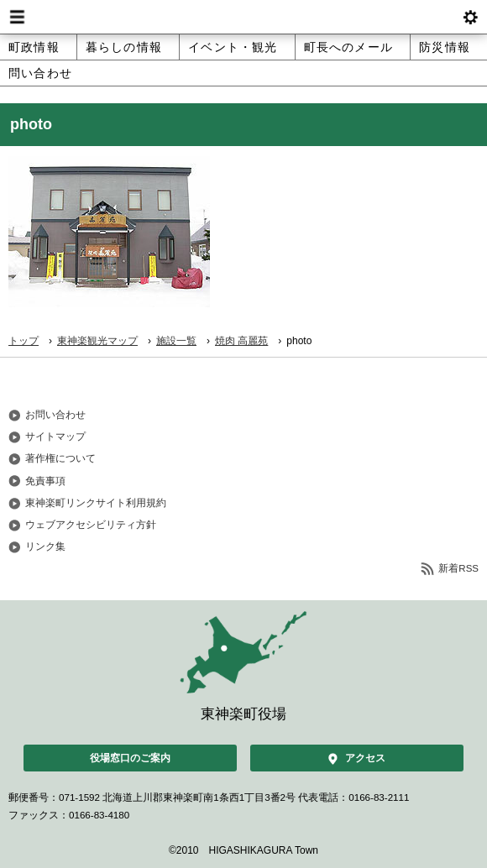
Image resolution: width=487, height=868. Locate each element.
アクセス (365, 758)
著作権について (60, 458)
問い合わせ (40, 73)
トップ (24, 341)
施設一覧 (176, 341)
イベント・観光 (233, 47)
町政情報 (34, 47)
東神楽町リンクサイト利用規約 (96, 503)
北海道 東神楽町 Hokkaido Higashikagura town (243, 17)
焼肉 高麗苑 (241, 341)
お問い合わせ (55, 415)
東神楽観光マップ (97, 341)
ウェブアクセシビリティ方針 (91, 525)
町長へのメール (348, 47)
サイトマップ (55, 437)
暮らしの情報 (124, 47)
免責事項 (45, 481)
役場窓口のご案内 (130, 758)
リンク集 (45, 546)
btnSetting (470, 17)
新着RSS (458, 568)
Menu (17, 17)
